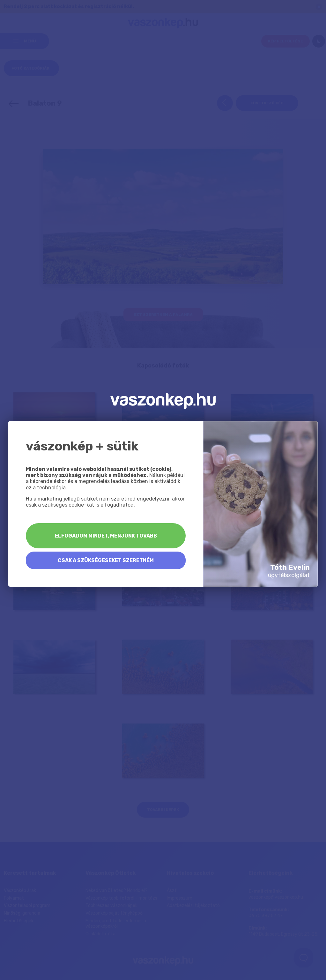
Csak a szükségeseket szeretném (106, 560)
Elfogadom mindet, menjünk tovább (106, 536)
